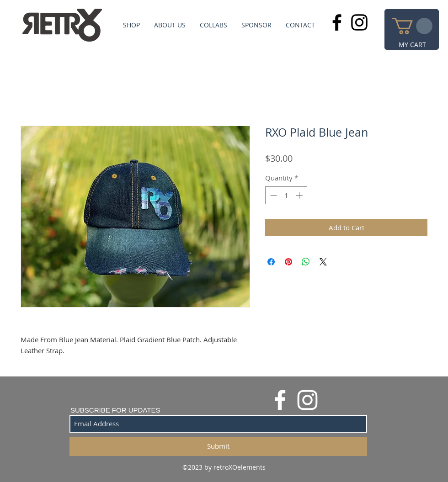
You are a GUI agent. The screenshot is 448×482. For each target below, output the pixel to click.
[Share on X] (323, 262)
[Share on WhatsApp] (306, 262)
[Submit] (218, 446)
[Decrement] (273, 195)
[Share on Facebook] (271, 262)
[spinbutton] (286, 195)
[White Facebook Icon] (280, 400)
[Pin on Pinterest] (288, 262)
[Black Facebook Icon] (337, 22)
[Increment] (300, 195)
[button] (412, 26)
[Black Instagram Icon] (359, 22)
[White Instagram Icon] (307, 400)
